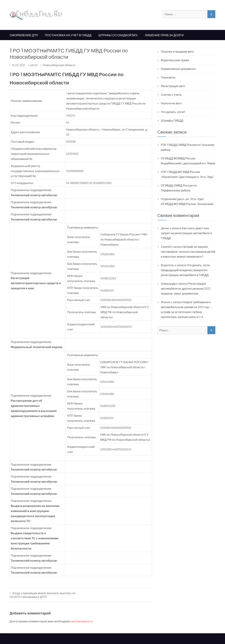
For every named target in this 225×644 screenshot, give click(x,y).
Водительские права (175, 60)
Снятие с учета (171, 94)
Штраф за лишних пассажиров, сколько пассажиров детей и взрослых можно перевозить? (188, 251)
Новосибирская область (59, 65)
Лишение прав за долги (164, 35)
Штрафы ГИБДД (172, 120)
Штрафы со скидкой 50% (118, 35)
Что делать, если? (173, 112)
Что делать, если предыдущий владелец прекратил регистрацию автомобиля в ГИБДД (185, 270)
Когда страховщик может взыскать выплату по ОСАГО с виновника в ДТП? (43, 595)
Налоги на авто (171, 103)
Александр (168, 283)
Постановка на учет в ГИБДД (68, 35)
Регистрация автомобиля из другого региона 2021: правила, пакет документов (186, 288)
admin (34, 65)
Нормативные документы (178, 69)
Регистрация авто (173, 86)
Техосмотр (168, 77)
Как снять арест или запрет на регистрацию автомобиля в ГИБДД (186, 233)
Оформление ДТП (24, 35)
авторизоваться (82, 621)
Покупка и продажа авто (177, 51)
